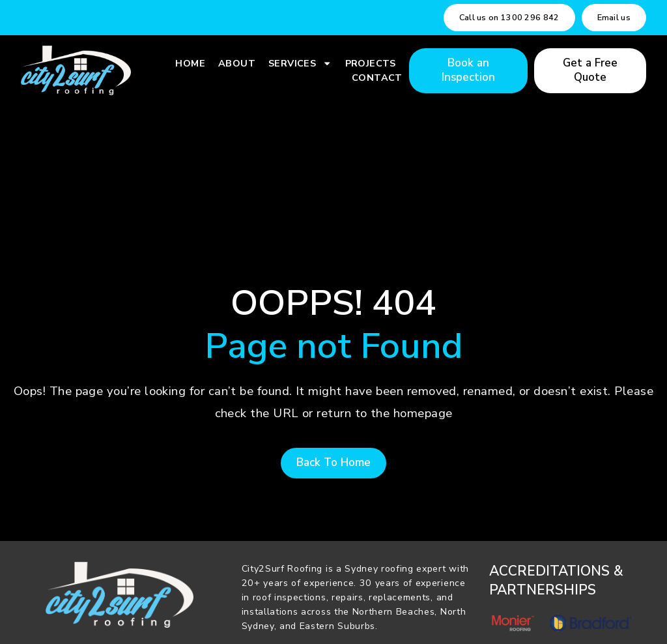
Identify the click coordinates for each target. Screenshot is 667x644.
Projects (371, 63)
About (237, 63)
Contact (377, 78)
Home (190, 63)
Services (300, 63)
